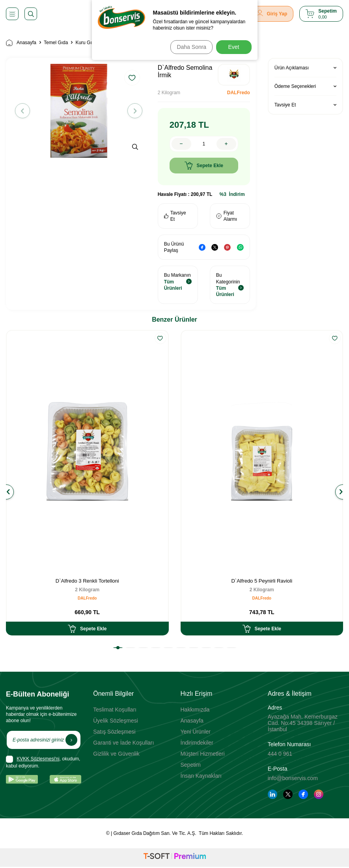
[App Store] (66, 780)
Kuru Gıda (86, 43)
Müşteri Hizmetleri (203, 754)
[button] (25, 111)
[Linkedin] (272, 794)
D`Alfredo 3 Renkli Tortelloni (87, 581)
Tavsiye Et (175, 216)
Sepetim (191, 765)
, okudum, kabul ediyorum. (43, 762)
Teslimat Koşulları (115, 710)
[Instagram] (319, 794)
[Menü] (12, 14)
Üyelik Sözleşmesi (116, 721)
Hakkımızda (195, 710)
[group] (79, 111)
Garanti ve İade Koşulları (123, 743)
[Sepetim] (321, 14)
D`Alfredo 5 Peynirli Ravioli (262, 581)
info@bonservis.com (293, 778)
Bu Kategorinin (230, 285)
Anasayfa (21, 43)
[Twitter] (288, 794)
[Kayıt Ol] (71, 740)
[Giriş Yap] (272, 14)
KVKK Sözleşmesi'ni (38, 759)
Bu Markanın (178, 282)
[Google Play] (22, 780)
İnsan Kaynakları (201, 776)
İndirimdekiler (197, 743)
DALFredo (239, 93)
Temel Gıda (56, 43)
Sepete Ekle (204, 166)
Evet (233, 47)
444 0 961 (280, 754)
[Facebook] (303, 794)
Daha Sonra (189, 47)
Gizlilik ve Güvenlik (116, 754)
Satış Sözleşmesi (114, 732)
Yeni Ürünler (196, 732)
